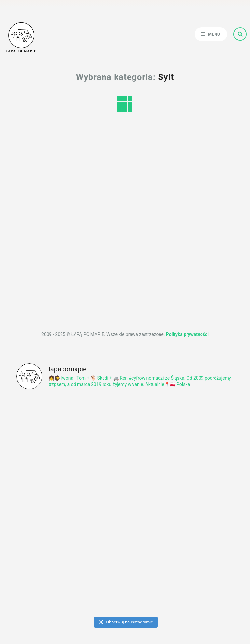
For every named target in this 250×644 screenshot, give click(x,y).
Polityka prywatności (187, 334)
